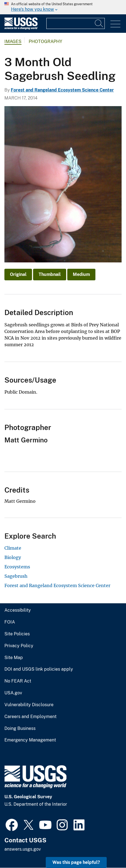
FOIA (10, 622)
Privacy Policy (19, 646)
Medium (81, 274)
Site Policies (17, 634)
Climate (13, 548)
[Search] (99, 23)
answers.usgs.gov (23, 849)
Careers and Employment (30, 717)
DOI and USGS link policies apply (39, 669)
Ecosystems (17, 567)
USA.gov (13, 693)
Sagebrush (16, 576)
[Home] (21, 28)
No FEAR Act (18, 681)
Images (13, 41)
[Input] (76, 23)
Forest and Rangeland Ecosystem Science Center (62, 90)
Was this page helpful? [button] (76, 862)
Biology (13, 557)
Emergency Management (30, 740)
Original (18, 274)
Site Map (14, 658)
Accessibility (18, 610)
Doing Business (20, 729)
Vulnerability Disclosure (29, 705)
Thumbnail (50, 274)
